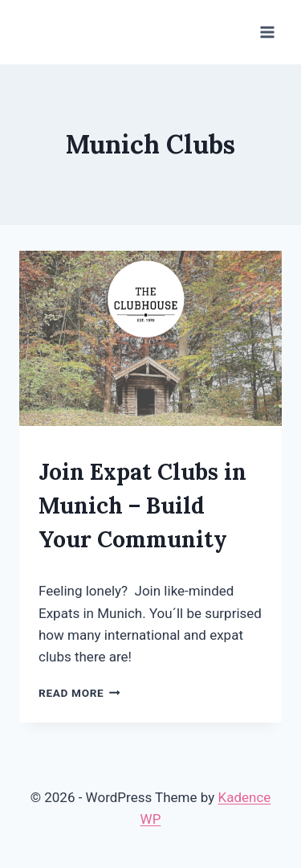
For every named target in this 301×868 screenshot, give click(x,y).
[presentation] (150, 338)
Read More (79, 693)
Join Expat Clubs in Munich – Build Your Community (142, 506)
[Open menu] (267, 32)
